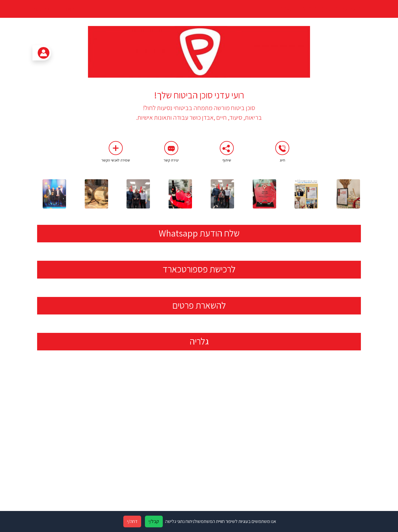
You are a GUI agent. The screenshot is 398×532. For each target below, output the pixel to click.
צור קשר (41, 9)
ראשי (69, 8)
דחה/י (132, 521)
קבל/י (154, 521)
